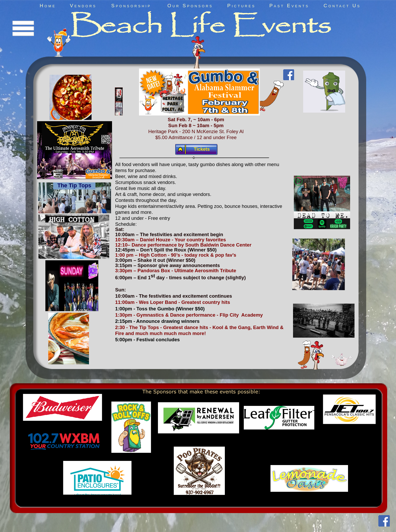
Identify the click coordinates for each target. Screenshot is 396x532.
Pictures (241, 6)
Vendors (83, 6)
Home (48, 6)
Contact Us (342, 6)
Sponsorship (131, 6)
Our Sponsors (190, 6)
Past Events (289, 6)
